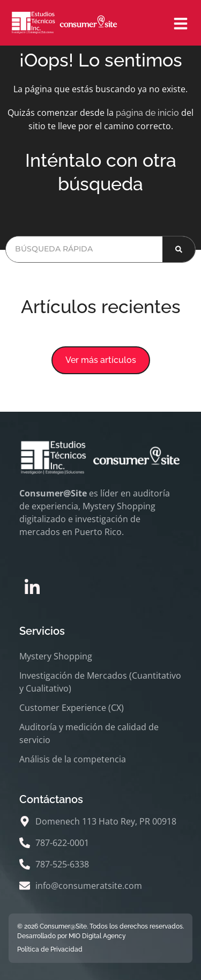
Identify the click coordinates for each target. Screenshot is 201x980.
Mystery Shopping (56, 656)
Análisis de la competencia (73, 759)
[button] (101, 360)
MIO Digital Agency (97, 936)
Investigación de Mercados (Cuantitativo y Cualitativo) (100, 682)
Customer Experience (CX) (72, 708)
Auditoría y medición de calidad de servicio (89, 733)
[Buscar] (179, 249)
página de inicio (147, 113)
